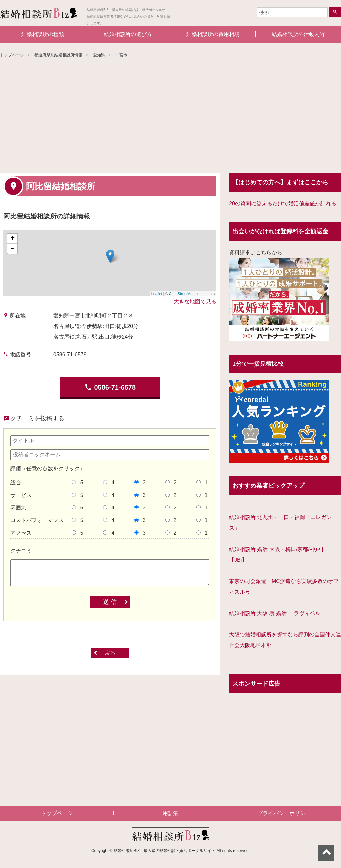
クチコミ (21, 551)
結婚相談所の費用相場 (213, 34)
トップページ (12, 55)
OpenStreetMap (182, 294)
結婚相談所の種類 (43, 34)
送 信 (110, 602)
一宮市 (121, 55)
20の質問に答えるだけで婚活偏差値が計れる (283, 203)
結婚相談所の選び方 (128, 34)
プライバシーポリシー (284, 813)
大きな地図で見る (195, 301)
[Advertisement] (170, 116)
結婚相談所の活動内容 (298, 34)
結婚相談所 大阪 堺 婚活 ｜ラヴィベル (275, 613)
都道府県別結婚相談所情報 (58, 55)
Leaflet (157, 294)
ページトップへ (326, 853)
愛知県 (99, 55)
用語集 (170, 813)
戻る (110, 653)
